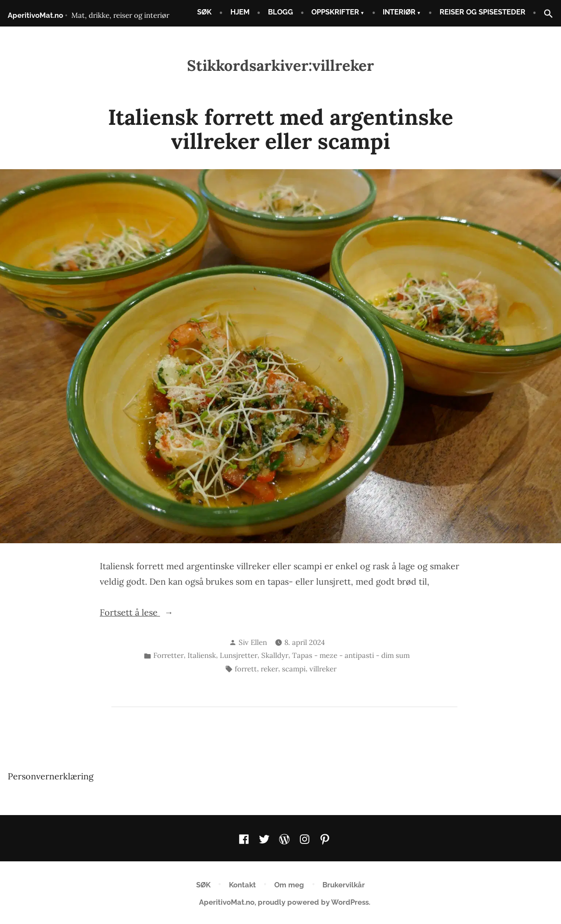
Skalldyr (275, 655)
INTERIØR (399, 12)
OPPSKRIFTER (335, 12)
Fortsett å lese (154, 613)
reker (269, 669)
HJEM (240, 12)
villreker (323, 669)
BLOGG (280, 12)
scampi (294, 669)
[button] (545, 14)
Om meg (289, 885)
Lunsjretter (239, 655)
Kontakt (242, 885)
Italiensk (202, 655)
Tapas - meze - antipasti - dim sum (351, 655)
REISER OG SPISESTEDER (482, 12)
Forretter (168, 655)
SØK (204, 12)
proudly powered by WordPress (313, 902)
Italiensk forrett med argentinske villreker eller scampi (280, 129)
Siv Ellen (253, 642)
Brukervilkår (344, 885)
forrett (246, 669)
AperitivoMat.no (35, 15)
